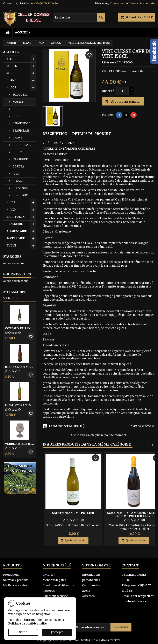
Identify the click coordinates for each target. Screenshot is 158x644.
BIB (9, 59)
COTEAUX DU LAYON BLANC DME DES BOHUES (20, 328)
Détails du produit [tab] (92, 134)
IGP (13, 202)
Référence (109, 62)
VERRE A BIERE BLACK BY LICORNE (20, 444)
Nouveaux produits (16, 580)
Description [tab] (55, 134)
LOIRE (17, 116)
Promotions (11, 575)
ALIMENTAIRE (17, 231)
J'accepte (57, 632)
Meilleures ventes (15, 585)
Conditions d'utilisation (58, 585)
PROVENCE (20, 188)
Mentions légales (54, 580)
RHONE (17, 138)
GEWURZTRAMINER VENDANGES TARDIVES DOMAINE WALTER (20, 405)
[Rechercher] (79, 17)
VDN (13, 210)
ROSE (10, 73)
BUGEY (17, 152)
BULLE (11, 246)
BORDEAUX (20, 195)
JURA (16, 174)
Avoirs (86, 591)
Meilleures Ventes (15, 295)
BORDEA (18, 167)
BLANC (11, 80)
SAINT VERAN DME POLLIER (73, 513)
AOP (13, 88)
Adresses (88, 596)
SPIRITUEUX (15, 217)
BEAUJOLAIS (21, 131)
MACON (18, 102)
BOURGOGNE (21, 145)
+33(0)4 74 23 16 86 (46, 3)
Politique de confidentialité (27, 624)
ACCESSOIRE (16, 238)
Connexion (117, 3)
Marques (12, 257)
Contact (8, 3)
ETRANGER (20, 159)
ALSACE (18, 181)
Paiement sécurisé (55, 596)
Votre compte (96, 565)
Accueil (22, 32)
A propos (49, 591)
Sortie (23, 632)
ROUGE (12, 66)
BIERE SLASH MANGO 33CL (20, 367)
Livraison (49, 575)
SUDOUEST (20, 95)
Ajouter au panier (122, 101)
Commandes (91, 585)
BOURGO (19, 109)
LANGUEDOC (21, 123)
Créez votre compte (142, 3)
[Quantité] (122, 91)
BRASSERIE (15, 224)
